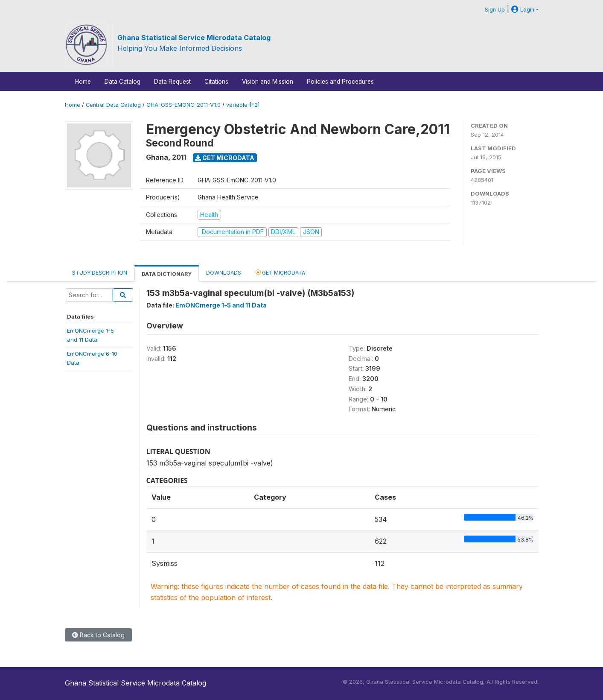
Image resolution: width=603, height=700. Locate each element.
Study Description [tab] (100, 273)
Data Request (172, 82)
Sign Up (495, 10)
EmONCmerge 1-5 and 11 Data (221, 305)
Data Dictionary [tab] (167, 274)
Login (523, 10)
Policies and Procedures (340, 82)
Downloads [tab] (224, 273)
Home (83, 82)
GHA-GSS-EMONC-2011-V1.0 (184, 105)
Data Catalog (122, 82)
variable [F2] (243, 105)
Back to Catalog (98, 635)
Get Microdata (225, 158)
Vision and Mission (268, 82)
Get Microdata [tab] (280, 272)
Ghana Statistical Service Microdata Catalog (194, 38)
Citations (216, 82)
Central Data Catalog (113, 105)
